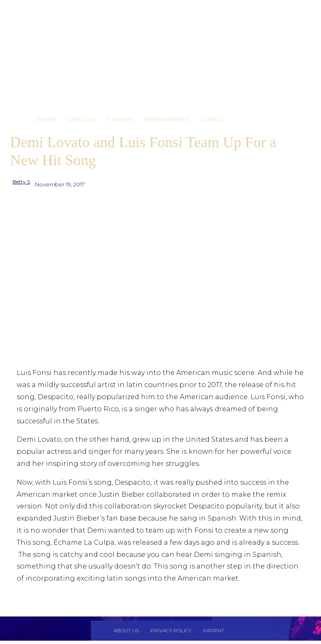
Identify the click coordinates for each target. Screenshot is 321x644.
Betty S (21, 182)
